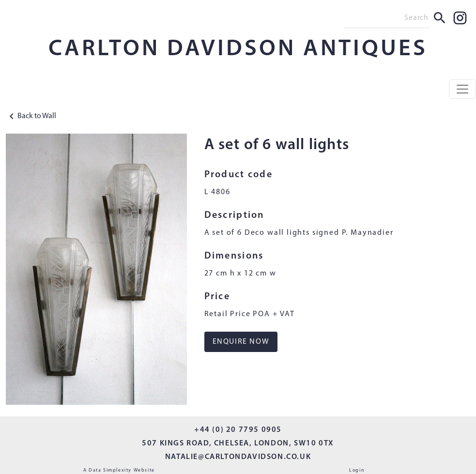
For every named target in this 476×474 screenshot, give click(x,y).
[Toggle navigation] (462, 89)
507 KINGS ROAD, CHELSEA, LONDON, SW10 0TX (238, 443)
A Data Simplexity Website (119, 470)
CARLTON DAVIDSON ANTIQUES (238, 49)
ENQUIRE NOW (241, 342)
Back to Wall (31, 116)
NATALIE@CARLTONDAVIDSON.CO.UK (238, 457)
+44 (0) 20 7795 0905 (238, 430)
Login (357, 470)
